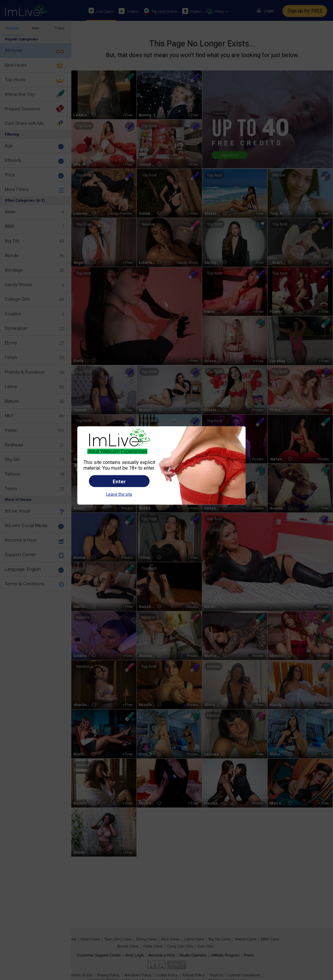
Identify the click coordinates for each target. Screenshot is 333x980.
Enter (119, 481)
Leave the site (119, 494)
